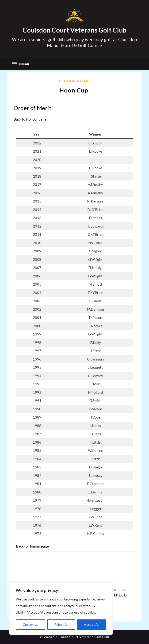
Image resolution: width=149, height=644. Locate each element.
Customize (31, 624)
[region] (61, 609)
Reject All (61, 624)
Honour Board (75, 81)
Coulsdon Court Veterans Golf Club (74, 30)
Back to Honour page (30, 119)
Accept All (92, 624)
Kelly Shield (113, 595)
